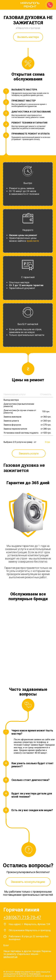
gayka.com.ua (10, 957)
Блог (6, 945)
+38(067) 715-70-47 (22, 917)
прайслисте (33, 241)
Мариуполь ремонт (28, 5)
